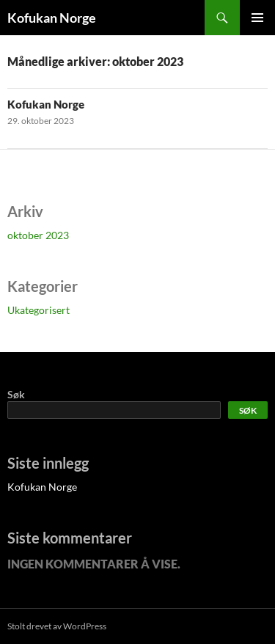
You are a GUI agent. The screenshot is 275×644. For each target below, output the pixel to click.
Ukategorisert (38, 310)
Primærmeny (257, 18)
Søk (16, 394)
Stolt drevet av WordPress (57, 626)
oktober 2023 (38, 235)
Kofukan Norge (52, 18)
